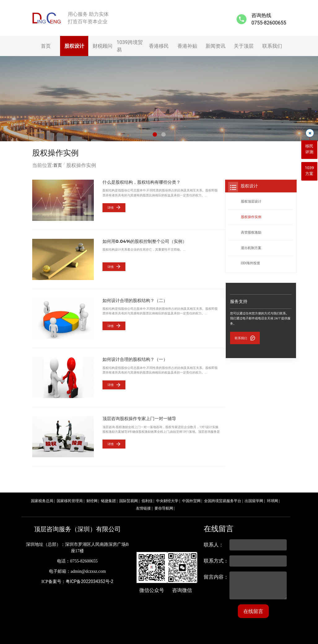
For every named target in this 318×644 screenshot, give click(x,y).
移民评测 (309, 149)
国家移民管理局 (70, 499)
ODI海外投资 (250, 263)
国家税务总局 (42, 499)
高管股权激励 (251, 232)
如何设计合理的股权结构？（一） (135, 359)
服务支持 (239, 301)
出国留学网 (254, 499)
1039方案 (309, 171)
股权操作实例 (251, 217)
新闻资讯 (216, 46)
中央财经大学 (167, 499)
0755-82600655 (269, 23)
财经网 (92, 499)
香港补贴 (187, 46)
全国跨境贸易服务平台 (223, 499)
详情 (110, 207)
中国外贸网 (191, 499)
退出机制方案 (251, 248)
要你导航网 (164, 506)
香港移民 (159, 46)
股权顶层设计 (251, 202)
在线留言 (253, 609)
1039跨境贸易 (130, 46)
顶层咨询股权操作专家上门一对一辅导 (139, 417)
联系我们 (272, 46)
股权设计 (74, 46)
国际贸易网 (129, 499)
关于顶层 (244, 46)
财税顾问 (102, 46)
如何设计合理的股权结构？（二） (135, 300)
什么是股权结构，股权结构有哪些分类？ (142, 182)
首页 (46, 46)
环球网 (272, 499)
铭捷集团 (108, 499)
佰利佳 (147, 499)
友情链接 (143, 506)
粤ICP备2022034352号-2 (89, 580)
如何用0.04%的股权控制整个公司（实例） (145, 241)
